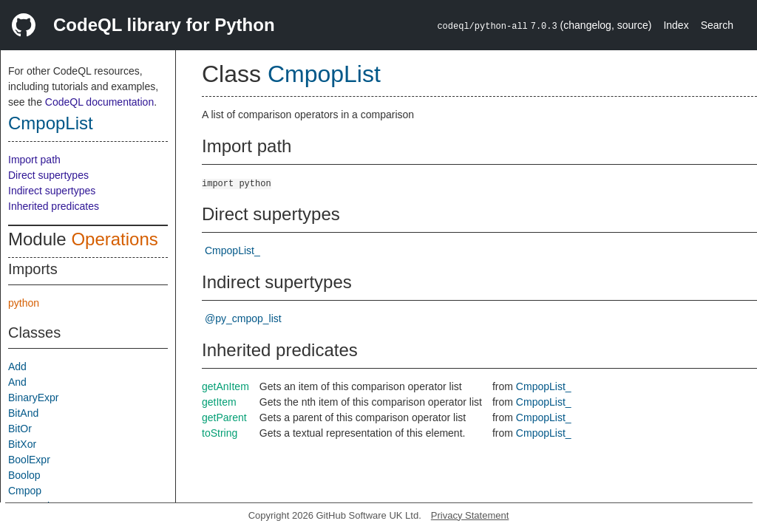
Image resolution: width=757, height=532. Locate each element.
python (24, 303)
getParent (224, 417)
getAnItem (225, 386)
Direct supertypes (48, 175)
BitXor (22, 444)
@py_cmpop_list (243, 318)
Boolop (24, 475)
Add (17, 366)
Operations (114, 239)
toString (220, 433)
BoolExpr (29, 460)
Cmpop (25, 491)
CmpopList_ (232, 250)
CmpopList (51, 123)
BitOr (20, 429)
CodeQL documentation (99, 102)
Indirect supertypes (52, 191)
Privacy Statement (470, 515)
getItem (219, 402)
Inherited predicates (54, 206)
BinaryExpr (33, 398)
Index (676, 25)
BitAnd (23, 413)
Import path (34, 160)
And (17, 382)
